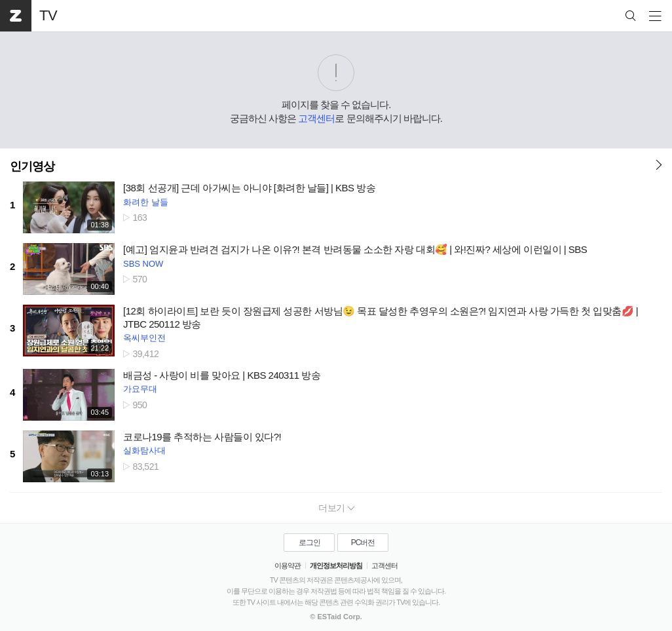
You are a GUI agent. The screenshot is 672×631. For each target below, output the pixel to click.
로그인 (309, 543)
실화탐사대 (144, 450)
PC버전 (363, 543)
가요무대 (140, 389)
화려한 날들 (146, 202)
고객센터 (316, 118)
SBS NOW (143, 264)
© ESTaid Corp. (336, 617)
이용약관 (288, 565)
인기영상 (32, 166)
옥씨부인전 (144, 338)
